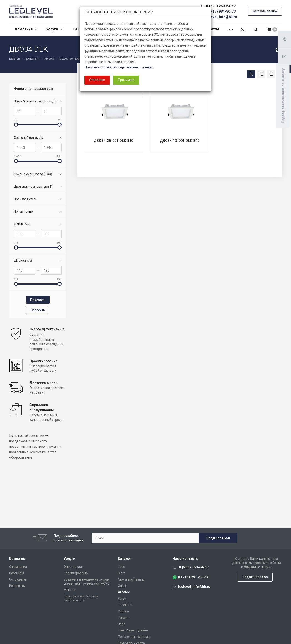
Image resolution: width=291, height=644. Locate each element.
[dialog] (145, 322)
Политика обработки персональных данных (119, 67)
